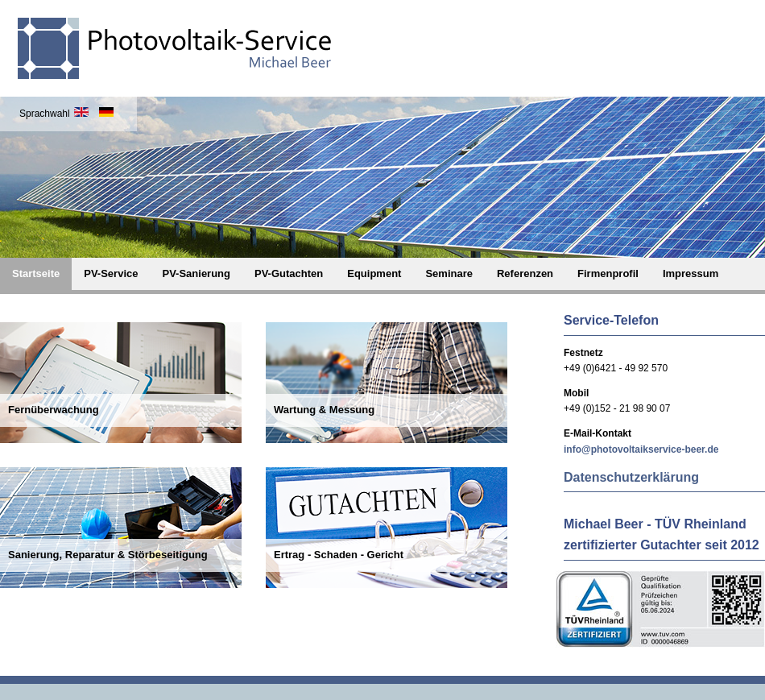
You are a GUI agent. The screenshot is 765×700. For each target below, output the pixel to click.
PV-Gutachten (289, 273)
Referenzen (525, 273)
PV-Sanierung (196, 273)
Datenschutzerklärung (631, 477)
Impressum (691, 273)
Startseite (36, 273)
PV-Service (111, 273)
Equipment (374, 273)
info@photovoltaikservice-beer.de (641, 449)
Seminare (449, 273)
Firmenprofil (608, 273)
